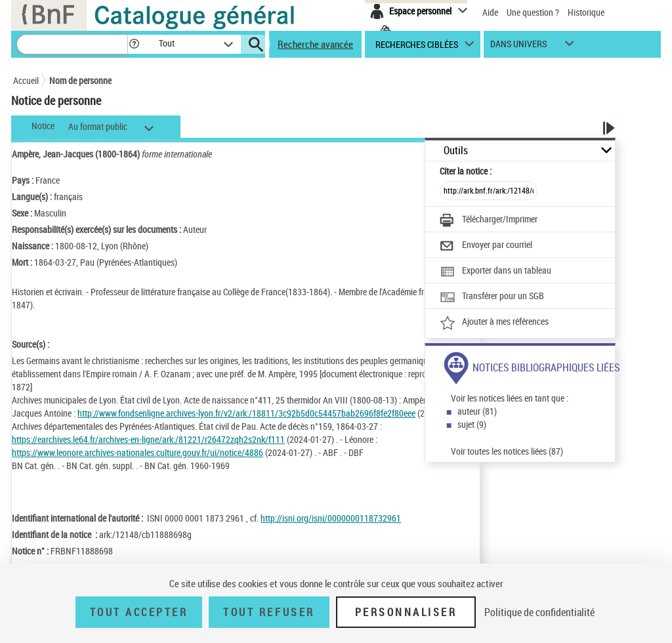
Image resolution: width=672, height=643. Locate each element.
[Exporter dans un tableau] (495, 272)
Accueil (26, 80)
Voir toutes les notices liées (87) (507, 451)
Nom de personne (80, 80)
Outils (456, 151)
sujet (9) (472, 424)
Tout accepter (139, 612)
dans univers (518, 47)
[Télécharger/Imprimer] (489, 220)
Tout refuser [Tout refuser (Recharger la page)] (269, 612)
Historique (586, 12)
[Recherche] (72, 44)
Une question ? (533, 12)
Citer (466, 171)
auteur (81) (477, 411)
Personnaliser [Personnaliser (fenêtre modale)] (406, 612)
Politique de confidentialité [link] (539, 612)
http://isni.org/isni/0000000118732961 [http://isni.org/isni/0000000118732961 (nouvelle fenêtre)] (331, 518)
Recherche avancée (315, 44)
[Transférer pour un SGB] (492, 297)
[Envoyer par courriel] (486, 246)
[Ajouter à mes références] (494, 323)
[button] (134, 44)
